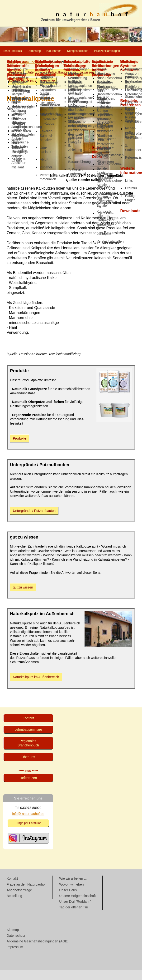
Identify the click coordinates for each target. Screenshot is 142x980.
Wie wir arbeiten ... (73, 889)
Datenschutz (16, 946)
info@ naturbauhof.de (28, 824)
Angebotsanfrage (19, 900)
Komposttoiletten (22, 61)
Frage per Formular (28, 833)
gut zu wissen (84, 83)
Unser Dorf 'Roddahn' (75, 912)
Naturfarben (89, 51)
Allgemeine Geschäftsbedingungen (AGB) (38, 951)
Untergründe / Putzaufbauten (48, 83)
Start (11, 72)
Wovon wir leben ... (73, 895)
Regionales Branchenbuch (28, 753)
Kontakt (28, 728)
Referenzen (28, 788)
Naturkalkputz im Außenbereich (32, 91)
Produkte (15, 83)
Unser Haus (68, 900)
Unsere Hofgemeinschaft (77, 906)
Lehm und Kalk (20, 51)
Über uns (28, 767)
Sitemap (13, 940)
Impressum (15, 957)
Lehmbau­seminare (28, 740)
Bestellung (14, 906)
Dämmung (56, 51)
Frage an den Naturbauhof (26, 895)
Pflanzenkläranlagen (68, 61)
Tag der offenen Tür (74, 917)
